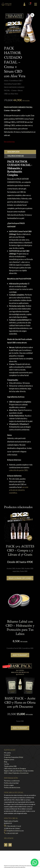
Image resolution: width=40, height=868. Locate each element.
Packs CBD (24, 571)
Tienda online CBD (10, 766)
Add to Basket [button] (20, 655)
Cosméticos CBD (16, 81)
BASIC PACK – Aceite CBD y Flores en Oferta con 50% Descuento (20, 703)
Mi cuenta (7, 753)
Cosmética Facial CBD (12, 84)
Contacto (7, 755)
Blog (6, 762)
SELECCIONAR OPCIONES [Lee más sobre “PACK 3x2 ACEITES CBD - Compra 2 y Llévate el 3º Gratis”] (20, 578)
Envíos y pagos (9, 785)
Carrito (7, 764)
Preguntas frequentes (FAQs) (14, 757)
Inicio (6, 81)
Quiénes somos (9, 759)
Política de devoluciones (12, 787)
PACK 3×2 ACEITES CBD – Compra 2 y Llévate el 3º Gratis (20, 551)
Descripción (13, 152)
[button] (36, 4)
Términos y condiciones (12, 781)
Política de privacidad (11, 783)
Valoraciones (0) (16, 156)
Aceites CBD (11, 568)
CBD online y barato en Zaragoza (15, 768)
